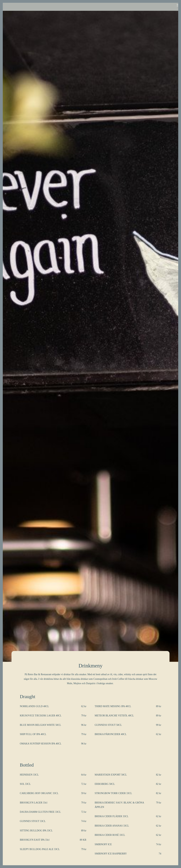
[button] (173, 5)
